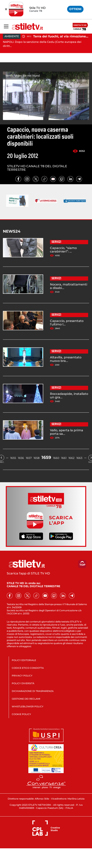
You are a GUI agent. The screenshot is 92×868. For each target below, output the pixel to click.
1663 (79, 458)
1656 (21, 458)
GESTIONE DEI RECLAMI (26, 699)
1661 (64, 458)
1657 (29, 458)
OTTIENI (75, 9)
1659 (46, 457)
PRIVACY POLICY (22, 676)
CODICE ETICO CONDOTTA (28, 668)
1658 (37, 458)
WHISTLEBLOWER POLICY (28, 706)
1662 (71, 458)
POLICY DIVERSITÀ (23, 683)
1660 (56, 458)
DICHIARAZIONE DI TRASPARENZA (33, 691)
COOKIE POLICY (21, 714)
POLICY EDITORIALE (24, 660)
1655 (13, 458)
